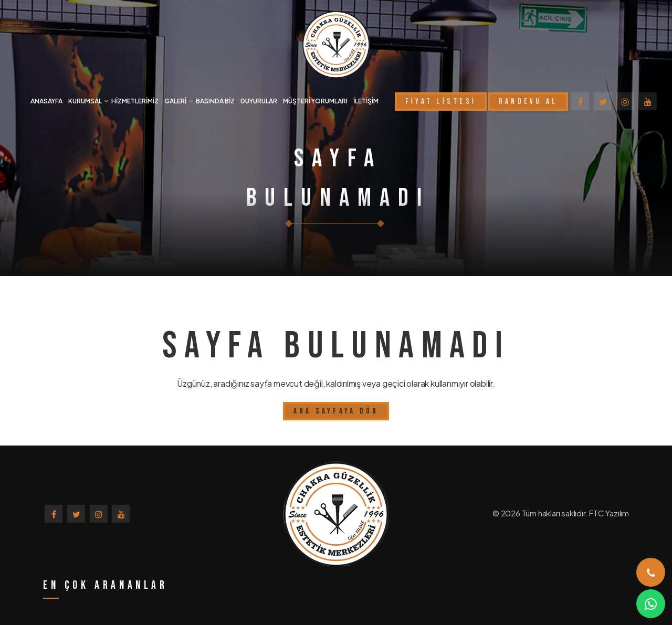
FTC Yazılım (609, 513)
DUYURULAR (259, 101)
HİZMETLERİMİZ (135, 101)
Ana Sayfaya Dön (336, 411)
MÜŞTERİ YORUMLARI (315, 101)
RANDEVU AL (528, 102)
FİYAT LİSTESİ (441, 102)
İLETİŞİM (366, 101)
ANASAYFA (46, 101)
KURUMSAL (85, 101)
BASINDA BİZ (215, 101)
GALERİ (175, 101)
